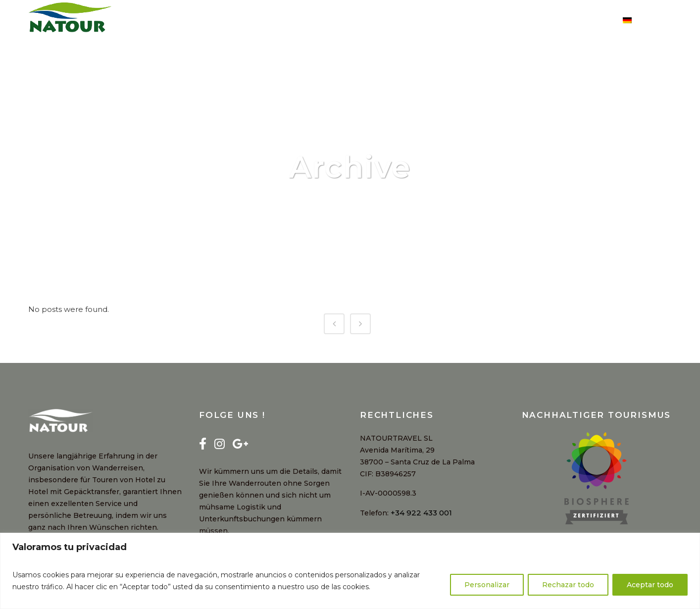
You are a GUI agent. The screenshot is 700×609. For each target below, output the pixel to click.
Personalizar (487, 585)
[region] (350, 571)
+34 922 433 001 (421, 513)
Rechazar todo (568, 585)
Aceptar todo (650, 585)
